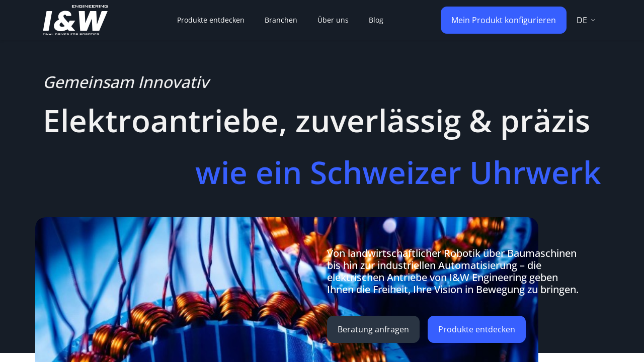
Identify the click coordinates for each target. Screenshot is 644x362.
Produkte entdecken (477, 329)
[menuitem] (211, 20)
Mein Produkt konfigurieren (504, 20)
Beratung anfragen (373, 329)
